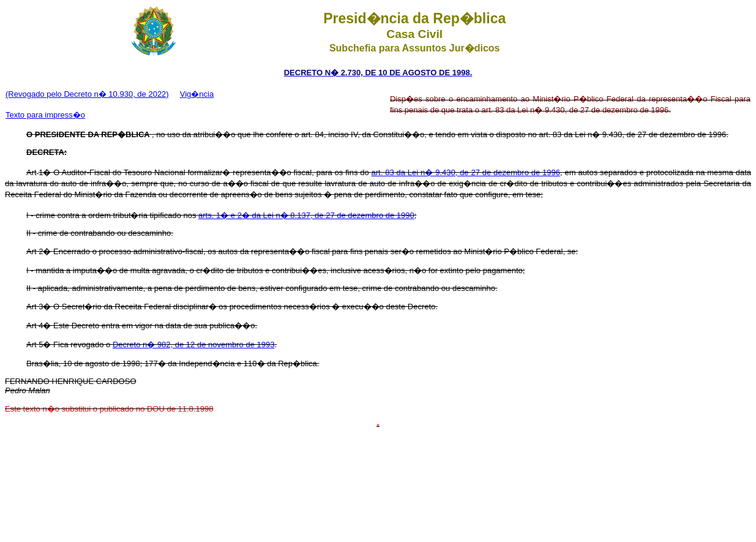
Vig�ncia (197, 94)
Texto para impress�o (45, 115)
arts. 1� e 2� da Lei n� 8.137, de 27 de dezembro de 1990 (306, 215)
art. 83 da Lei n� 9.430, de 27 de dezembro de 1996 (466, 172)
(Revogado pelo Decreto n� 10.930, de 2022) (87, 94)
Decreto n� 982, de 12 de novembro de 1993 (194, 344)
